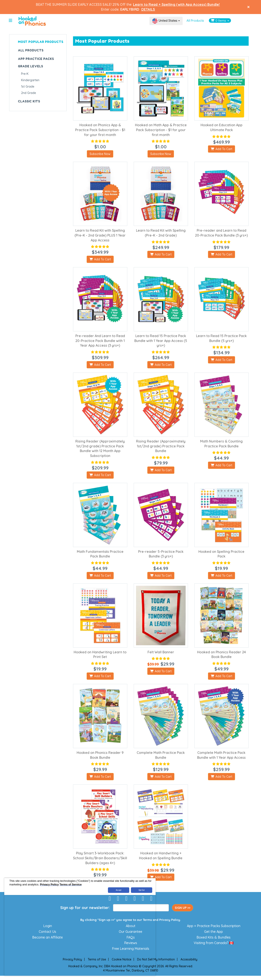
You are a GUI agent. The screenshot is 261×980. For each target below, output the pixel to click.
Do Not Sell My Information (156, 959)
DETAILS (148, 9)
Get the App (214, 932)
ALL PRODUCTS (31, 50)
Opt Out (142, 890)
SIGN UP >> (183, 908)
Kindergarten (30, 80)
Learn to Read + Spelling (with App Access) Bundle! (176, 4)
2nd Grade (29, 93)
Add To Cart (222, 149)
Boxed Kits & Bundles (214, 937)
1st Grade (28, 87)
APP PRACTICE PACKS (36, 59)
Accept (119, 890)
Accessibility (189, 959)
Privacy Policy (170, 920)
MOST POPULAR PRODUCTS (41, 42)
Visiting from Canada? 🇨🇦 (214, 943)
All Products (195, 21)
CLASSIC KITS (29, 101)
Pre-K (25, 74)
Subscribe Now (100, 154)
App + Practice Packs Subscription (214, 926)
